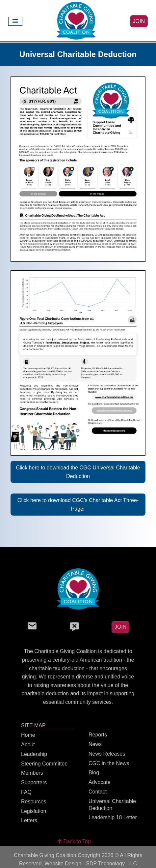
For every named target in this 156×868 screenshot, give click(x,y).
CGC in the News (109, 763)
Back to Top (74, 841)
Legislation (34, 811)
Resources (34, 802)
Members (32, 773)
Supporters (34, 782)
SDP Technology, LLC (111, 864)
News (95, 744)
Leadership (34, 754)
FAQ (26, 792)
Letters (29, 820)
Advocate (100, 782)
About (28, 745)
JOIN (139, 21)
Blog (94, 773)
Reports (98, 735)
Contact (98, 792)
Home (28, 735)
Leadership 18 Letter (113, 817)
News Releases (107, 754)
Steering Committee (44, 764)
